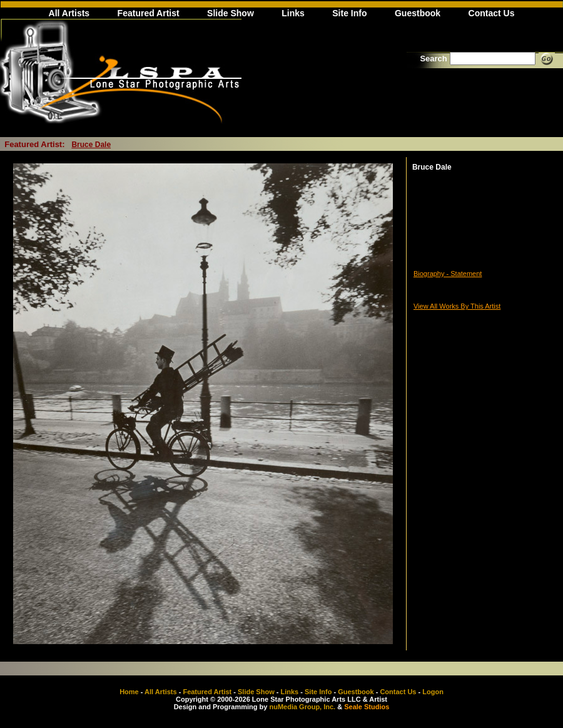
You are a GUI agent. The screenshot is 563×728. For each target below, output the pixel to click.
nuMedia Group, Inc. (302, 707)
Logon (433, 692)
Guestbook (418, 13)
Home (129, 692)
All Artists (69, 13)
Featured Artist (149, 13)
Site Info (349, 13)
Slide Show (231, 13)
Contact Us (492, 13)
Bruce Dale (91, 145)
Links (293, 13)
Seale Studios (367, 707)
